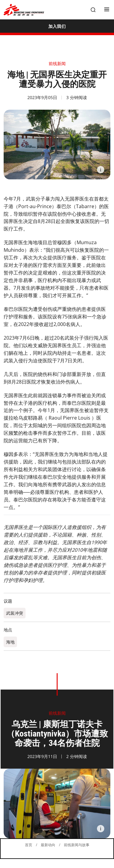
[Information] (101, 170)
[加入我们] (57, 26)
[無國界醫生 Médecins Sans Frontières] (24, 10)
